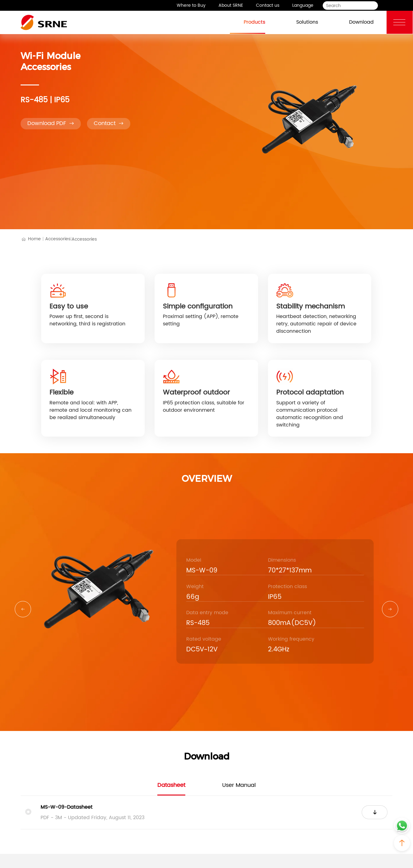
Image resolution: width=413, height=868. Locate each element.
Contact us (268, 5)
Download (355, 22)
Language (303, 5)
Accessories (58, 239)
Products (248, 22)
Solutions (301, 22)
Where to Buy (191, 5)
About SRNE (231, 5)
